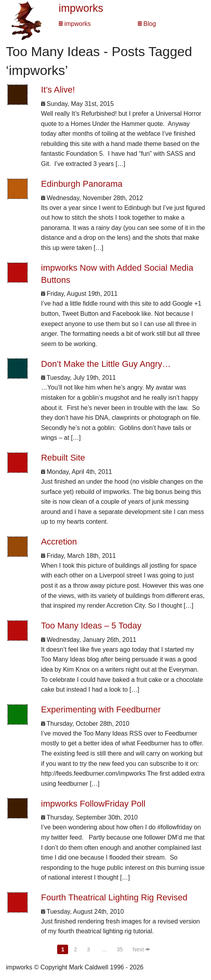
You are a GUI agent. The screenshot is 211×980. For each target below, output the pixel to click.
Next (141, 949)
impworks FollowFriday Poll (93, 804)
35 (120, 949)
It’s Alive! (58, 90)
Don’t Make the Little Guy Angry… (106, 364)
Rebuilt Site (63, 458)
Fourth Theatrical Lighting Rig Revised (114, 897)
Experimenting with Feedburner (101, 709)
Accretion (59, 542)
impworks (81, 8)
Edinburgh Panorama (82, 184)
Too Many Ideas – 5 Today (91, 626)
